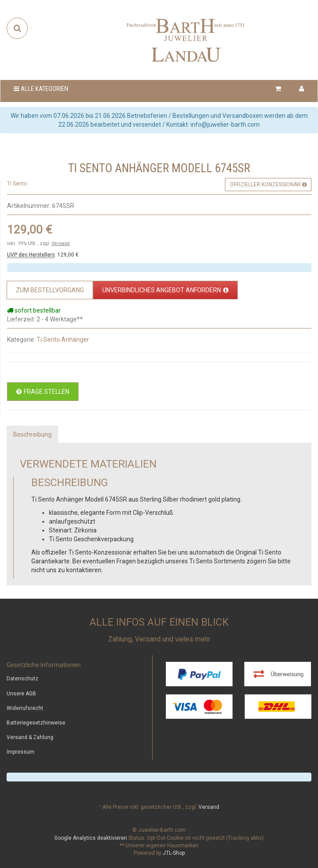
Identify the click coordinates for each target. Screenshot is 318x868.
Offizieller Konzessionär (268, 185)
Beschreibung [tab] (32, 434)
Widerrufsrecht (25, 708)
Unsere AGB (21, 694)
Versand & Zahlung (30, 737)
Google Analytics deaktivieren (91, 838)
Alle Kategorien (41, 89)
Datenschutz (22, 679)
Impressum (21, 752)
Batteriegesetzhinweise (36, 723)
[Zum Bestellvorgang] (50, 290)
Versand (61, 243)
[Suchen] (17, 28)
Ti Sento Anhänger (63, 340)
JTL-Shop (174, 853)
